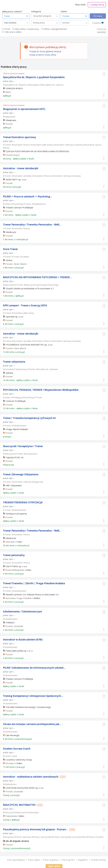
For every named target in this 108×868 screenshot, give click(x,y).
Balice (8, 92)
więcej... (7, 148)
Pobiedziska (11, 816)
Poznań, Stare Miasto (16, 348)
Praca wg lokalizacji (16, 860)
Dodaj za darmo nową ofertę (43, 55)
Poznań (9, 124)
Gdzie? (64, 11)
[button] (104, 74)
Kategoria (36, 11)
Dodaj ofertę (97, 5)
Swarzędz (10, 542)
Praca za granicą (51, 860)
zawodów (101, 32)
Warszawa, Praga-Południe (18, 598)
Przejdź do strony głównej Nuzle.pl (45, 51)
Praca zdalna (34, 860)
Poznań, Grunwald (14, 626)
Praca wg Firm (68, 860)
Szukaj (99, 16)
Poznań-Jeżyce (13, 155)
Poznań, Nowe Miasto (16, 264)
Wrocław (10, 763)
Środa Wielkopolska (15, 570)
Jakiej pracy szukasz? (12, 11)
